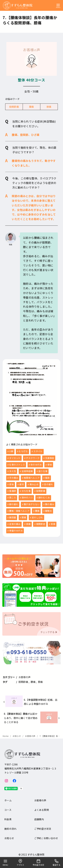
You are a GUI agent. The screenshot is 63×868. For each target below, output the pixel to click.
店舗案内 (39, 817)
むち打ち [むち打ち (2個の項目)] (23, 451)
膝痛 (49, 107)
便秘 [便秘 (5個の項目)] (50, 464)
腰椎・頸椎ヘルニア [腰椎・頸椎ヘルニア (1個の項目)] (19, 509)
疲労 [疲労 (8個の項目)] (22, 483)
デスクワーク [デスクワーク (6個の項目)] (33, 458)
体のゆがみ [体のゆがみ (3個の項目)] (36, 464)
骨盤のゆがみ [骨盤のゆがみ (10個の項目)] (16, 529)
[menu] (58, 6)
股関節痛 (14, 107)
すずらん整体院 (36, 852)
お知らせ (17, 734)
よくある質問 (41, 808)
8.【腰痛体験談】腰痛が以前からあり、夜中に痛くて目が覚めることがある (21, 716)
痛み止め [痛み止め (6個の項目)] (34, 483)
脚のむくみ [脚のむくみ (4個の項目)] (44, 496)
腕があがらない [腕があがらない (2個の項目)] (32, 503)
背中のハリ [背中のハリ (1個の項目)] (27, 496)
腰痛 (32, 107)
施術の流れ (10, 826)
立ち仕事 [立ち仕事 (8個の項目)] (26, 490)
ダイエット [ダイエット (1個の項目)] (15, 458)
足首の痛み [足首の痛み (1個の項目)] (15, 522)
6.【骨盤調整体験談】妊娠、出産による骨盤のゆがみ (41, 699)
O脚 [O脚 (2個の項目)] (11, 451)
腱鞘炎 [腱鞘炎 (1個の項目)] (49, 509)
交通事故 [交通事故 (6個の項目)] (50, 458)
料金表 (8, 817)
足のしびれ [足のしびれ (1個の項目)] (37, 516)
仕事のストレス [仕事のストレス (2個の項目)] (17, 464)
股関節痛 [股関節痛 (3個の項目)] (41, 490)
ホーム (8, 798)
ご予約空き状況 (43, 826)
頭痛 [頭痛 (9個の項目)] (28, 522)
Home (6, 734)
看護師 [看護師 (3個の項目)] (13, 490)
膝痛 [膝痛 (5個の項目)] (24, 516)
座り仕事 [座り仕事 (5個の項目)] (43, 471)
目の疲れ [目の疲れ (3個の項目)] (48, 483)
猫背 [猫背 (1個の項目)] (47, 477)
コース (8, 808)
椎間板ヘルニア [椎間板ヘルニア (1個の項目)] (32, 477)
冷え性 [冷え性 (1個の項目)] (13, 471)
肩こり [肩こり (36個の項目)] (13, 496)
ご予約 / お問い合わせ (46, 836)
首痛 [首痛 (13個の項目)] (53, 522)
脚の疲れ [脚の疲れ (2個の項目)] (14, 503)
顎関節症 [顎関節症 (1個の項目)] (41, 522)
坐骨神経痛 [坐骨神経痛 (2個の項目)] (27, 471)
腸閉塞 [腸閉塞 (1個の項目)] (13, 516)
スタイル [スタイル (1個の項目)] (38, 451)
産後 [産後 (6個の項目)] (12, 483)
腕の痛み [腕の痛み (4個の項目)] (50, 503)
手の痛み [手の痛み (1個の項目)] (14, 477)
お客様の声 (25, 675)
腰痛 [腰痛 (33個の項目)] (37, 509)
